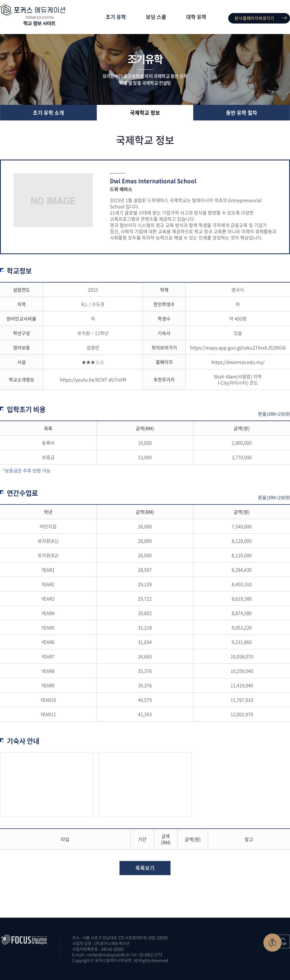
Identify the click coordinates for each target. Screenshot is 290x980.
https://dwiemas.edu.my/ (238, 362)
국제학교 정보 (145, 113)
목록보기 (145, 868)
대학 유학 (196, 17)
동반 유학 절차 (242, 113)
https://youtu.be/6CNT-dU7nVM (93, 379)
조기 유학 (116, 17)
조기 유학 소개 (48, 113)
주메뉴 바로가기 (0, 0)
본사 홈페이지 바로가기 (254, 18)
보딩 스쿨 (156, 17)
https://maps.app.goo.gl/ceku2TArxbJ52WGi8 (238, 347)
